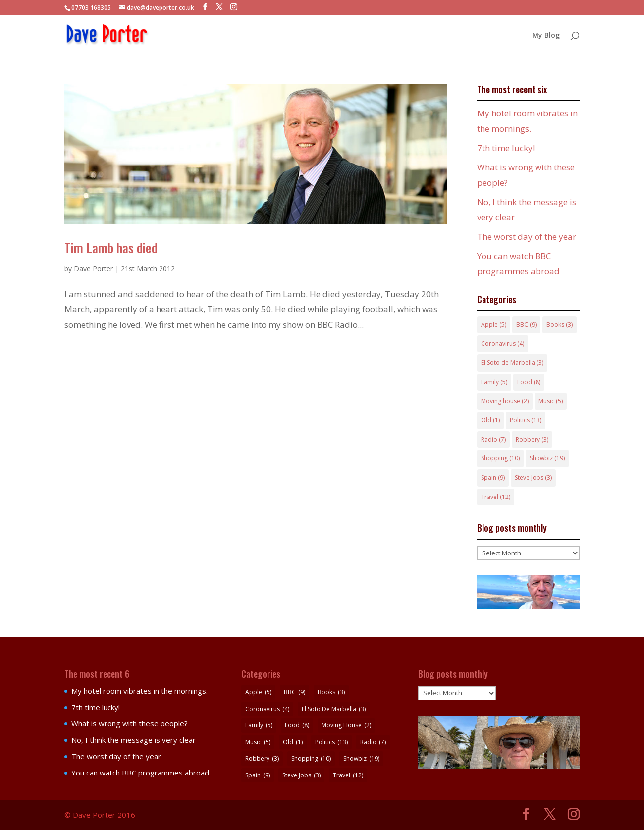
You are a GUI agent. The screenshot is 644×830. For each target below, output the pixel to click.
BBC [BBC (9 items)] (526, 324)
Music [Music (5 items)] (551, 401)
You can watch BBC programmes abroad (140, 773)
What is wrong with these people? (130, 723)
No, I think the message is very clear (134, 740)
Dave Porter (93, 268)
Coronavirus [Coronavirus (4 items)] (503, 344)
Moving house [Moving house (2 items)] (505, 401)
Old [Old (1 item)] (490, 420)
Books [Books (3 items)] (560, 324)
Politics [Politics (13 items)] (526, 420)
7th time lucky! (506, 148)
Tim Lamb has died (111, 248)
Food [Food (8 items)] (529, 382)
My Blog (546, 36)
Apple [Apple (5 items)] (494, 324)
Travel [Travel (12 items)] (496, 497)
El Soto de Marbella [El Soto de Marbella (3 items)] (512, 362)
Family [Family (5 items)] (494, 382)
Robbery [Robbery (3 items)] (532, 439)
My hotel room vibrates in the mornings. (139, 691)
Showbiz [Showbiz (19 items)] (547, 458)
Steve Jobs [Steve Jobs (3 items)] (533, 477)
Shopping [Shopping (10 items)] (500, 458)
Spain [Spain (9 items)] (493, 477)
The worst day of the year (527, 237)
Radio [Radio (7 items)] (493, 439)
